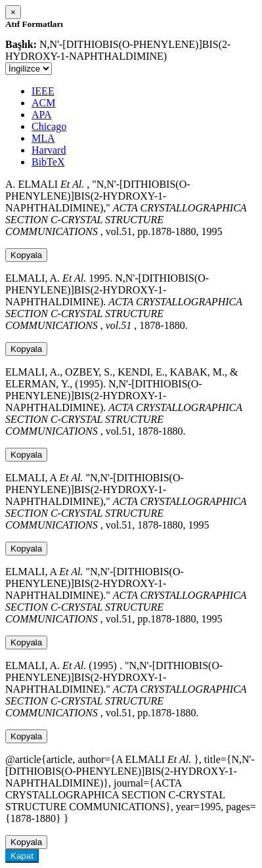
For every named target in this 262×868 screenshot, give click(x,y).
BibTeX (48, 162)
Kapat (22, 856)
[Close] (13, 12)
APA (42, 115)
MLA (43, 138)
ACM (43, 103)
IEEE (43, 91)
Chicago (49, 126)
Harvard (49, 150)
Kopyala (26, 255)
